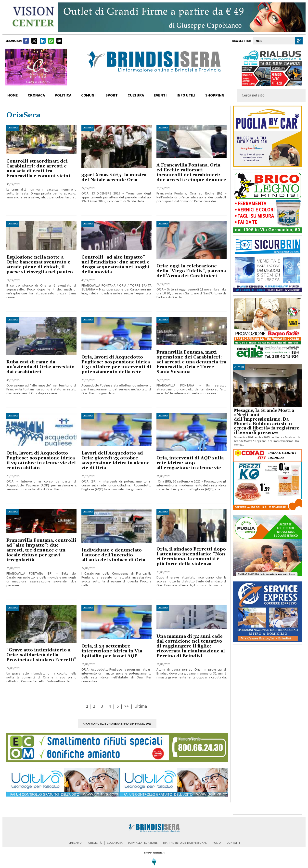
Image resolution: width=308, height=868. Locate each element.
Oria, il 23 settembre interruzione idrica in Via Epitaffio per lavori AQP (112, 651)
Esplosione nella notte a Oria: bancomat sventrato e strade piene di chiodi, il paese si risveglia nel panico (40, 265)
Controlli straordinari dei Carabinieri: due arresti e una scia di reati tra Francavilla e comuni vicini (38, 169)
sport (112, 95)
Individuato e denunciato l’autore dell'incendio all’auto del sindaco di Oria (113, 555)
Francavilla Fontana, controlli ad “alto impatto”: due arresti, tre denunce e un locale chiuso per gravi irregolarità (41, 550)
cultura (136, 95)
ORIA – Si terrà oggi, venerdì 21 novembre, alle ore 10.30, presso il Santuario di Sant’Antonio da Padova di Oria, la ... (192, 293)
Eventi (160, 95)
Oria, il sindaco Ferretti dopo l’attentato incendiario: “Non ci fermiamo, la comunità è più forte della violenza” (191, 557)
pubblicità (94, 843)
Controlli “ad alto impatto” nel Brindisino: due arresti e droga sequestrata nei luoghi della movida (115, 265)
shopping (215, 95)
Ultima (141, 706)
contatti (233, 843)
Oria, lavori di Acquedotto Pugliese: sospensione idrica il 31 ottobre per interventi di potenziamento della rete (116, 365)
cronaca (36, 95)
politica (63, 95)
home (13, 95)
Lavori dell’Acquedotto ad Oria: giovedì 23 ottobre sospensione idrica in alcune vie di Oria (115, 461)
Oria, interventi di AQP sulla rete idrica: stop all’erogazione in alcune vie (190, 463)
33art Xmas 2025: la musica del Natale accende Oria (114, 177)
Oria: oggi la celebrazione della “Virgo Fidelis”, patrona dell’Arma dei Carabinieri (191, 271)
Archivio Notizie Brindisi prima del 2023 (117, 724)
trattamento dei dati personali (185, 843)
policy (217, 843)
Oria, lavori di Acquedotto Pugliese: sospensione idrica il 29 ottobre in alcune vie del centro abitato (41, 461)
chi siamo (75, 843)
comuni (88, 95)
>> (127, 706)
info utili (186, 95)
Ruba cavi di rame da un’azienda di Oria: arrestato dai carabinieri (40, 367)
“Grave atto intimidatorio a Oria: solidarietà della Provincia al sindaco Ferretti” (41, 655)
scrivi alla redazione (143, 843)
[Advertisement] (268, 678)
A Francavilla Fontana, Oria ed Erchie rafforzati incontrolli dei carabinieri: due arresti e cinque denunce (191, 172)
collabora (115, 843)
